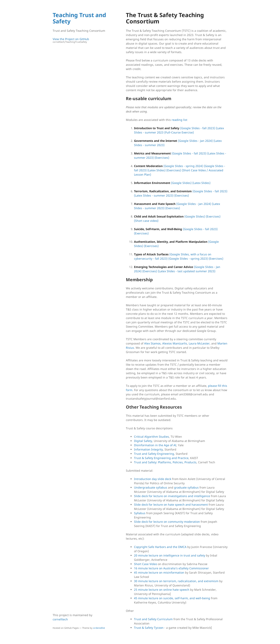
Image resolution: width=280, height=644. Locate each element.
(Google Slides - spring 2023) (188, 259)
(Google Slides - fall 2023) (198, 128)
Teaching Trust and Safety (79, 18)
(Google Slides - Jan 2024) (195, 141)
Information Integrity (148, 449)
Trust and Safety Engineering (154, 454)
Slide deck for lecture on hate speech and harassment (171, 505)
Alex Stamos (152, 343)
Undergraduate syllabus (151, 487)
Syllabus (140, 513)
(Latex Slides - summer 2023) (154, 195)
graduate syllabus (186, 487)
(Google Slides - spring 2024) (183, 166)
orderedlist (99, 628)
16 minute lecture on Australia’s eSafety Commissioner (171, 568)
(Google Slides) (181, 183)
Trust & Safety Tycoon (149, 628)
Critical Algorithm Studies (151, 437)
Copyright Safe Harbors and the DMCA (160, 547)
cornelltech (60, 619)
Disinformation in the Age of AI (155, 445)
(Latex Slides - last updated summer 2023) (187, 271)
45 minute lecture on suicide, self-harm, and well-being (172, 598)
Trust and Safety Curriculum (153, 619)
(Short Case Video (194, 170)
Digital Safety (143, 441)
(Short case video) (146, 221)
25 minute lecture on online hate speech (162, 590)
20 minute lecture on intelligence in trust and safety (170, 555)
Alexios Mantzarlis (175, 343)
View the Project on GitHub (80, 40)
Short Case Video (145, 564)
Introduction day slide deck (153, 479)
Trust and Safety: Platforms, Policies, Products (165, 462)
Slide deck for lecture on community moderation (167, 522)
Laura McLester (199, 343)
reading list (179, 120)
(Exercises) (162, 158)
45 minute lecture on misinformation (159, 572)
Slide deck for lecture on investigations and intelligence (172, 496)
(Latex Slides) (156, 170)
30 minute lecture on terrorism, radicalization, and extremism (176, 581)
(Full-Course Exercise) (179, 132)
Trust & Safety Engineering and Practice (161, 458)
